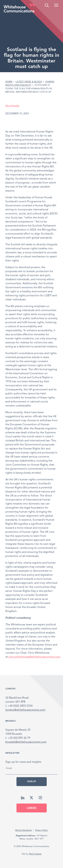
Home (9, 82)
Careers (32, 808)
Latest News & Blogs (29, 82)
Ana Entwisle (12, 106)
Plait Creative (35, 854)
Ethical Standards (24, 830)
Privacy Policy (42, 830)
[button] (56, 5)
